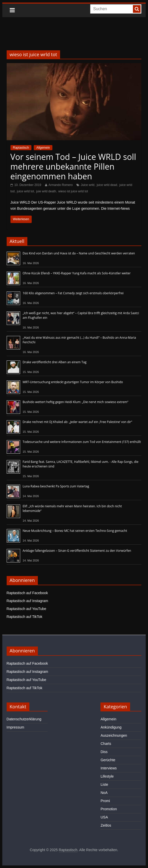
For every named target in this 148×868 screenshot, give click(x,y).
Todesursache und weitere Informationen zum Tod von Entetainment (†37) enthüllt (82, 442)
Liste (104, 784)
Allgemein (43, 148)
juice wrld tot (25, 191)
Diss (104, 752)
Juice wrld (88, 185)
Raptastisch (21, 148)
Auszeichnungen (114, 735)
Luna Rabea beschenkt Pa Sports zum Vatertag (56, 486)
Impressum (15, 727)
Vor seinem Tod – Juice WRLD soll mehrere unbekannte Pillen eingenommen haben (73, 167)
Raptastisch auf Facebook (27, 593)
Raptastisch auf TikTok (25, 617)
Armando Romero (61, 185)
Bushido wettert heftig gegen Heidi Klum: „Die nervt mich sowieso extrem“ (76, 402)
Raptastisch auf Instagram (27, 601)
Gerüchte (108, 760)
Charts (106, 744)
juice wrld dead (107, 185)
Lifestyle (107, 776)
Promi (105, 801)
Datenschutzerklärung (24, 719)
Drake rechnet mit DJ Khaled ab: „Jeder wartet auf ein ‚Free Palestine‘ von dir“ (78, 422)
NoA (104, 793)
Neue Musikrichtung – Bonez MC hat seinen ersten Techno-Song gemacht (75, 531)
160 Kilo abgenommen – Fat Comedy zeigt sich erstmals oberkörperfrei (73, 293)
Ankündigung (111, 727)
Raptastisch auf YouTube (26, 609)
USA (104, 817)
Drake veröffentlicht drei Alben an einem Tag (55, 362)
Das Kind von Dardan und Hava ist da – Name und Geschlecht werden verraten (79, 253)
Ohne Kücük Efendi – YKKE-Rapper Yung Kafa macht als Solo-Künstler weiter (77, 273)
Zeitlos (106, 825)
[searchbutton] (137, 9)
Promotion (109, 809)
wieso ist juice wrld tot (73, 191)
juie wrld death (46, 191)
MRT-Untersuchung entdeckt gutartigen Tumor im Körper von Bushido (73, 382)
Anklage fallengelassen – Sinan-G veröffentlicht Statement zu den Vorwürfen (77, 551)
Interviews (109, 768)
